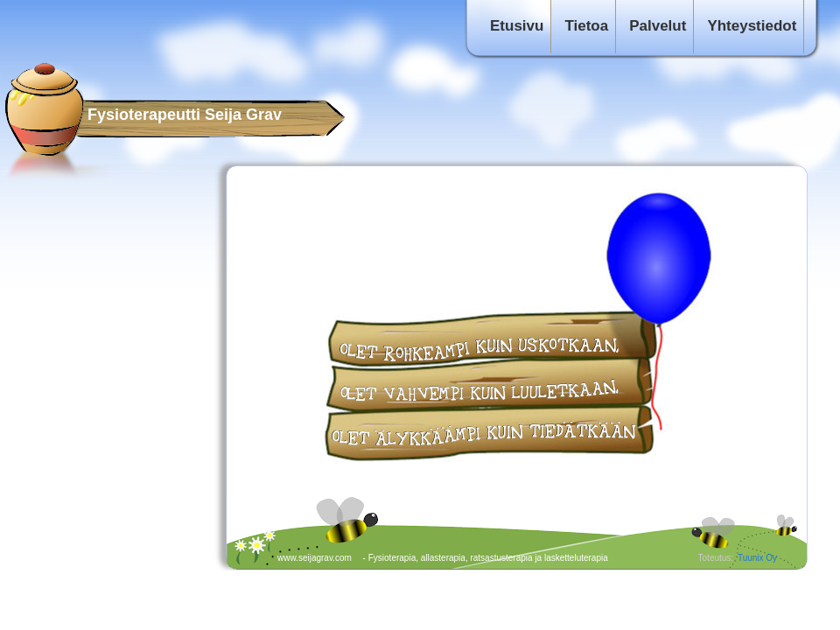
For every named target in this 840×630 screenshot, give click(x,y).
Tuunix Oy (757, 558)
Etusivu (517, 26)
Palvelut (658, 26)
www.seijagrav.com (315, 558)
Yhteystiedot (752, 26)
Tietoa (586, 26)
